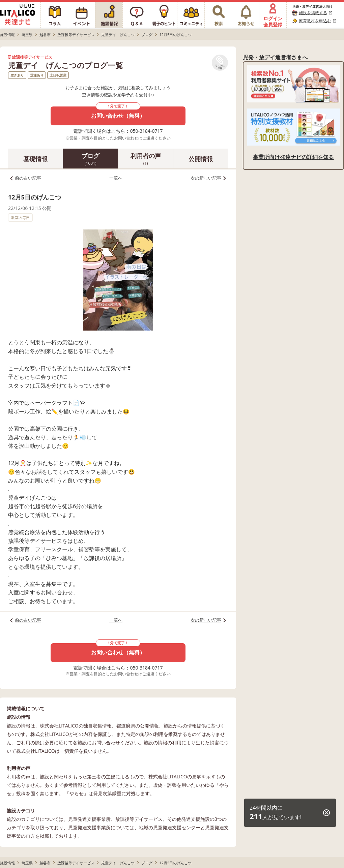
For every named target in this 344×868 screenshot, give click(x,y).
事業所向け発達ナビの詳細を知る (293, 157)
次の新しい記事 (206, 178)
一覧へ (116, 178)
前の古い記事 (28, 178)
